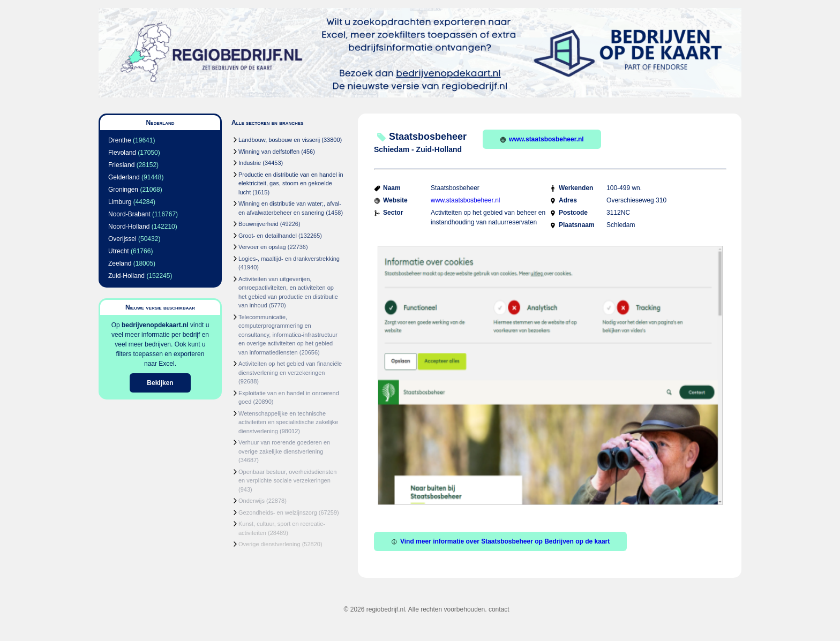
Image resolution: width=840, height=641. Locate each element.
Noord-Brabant (129, 214)
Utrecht (119, 251)
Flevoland (122, 153)
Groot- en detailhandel (268, 236)
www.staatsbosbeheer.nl (542, 139)
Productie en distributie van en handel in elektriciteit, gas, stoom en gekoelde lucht (291, 183)
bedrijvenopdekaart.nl (155, 325)
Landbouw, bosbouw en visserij (279, 140)
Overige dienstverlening (269, 544)
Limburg (120, 202)
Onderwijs (252, 501)
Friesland (121, 165)
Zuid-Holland (126, 276)
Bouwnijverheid (258, 224)
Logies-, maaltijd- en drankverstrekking (289, 259)
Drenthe (120, 140)
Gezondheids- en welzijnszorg (278, 512)
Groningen (123, 190)
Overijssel (122, 239)
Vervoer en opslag (262, 247)
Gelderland (124, 177)
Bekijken (160, 383)
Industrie (250, 163)
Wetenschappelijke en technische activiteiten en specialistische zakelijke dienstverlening (288, 422)
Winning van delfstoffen (269, 152)
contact (499, 609)
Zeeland (120, 263)
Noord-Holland (129, 227)
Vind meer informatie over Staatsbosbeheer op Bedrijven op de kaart (500, 541)
